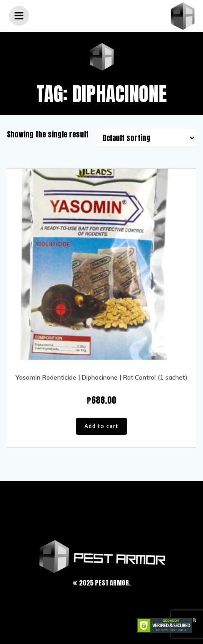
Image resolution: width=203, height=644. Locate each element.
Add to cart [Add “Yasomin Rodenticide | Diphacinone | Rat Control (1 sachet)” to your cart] (101, 426)
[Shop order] (146, 138)
